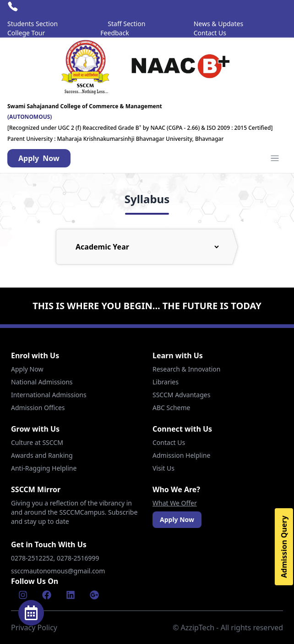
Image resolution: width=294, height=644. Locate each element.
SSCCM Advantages (181, 395)
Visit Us (163, 468)
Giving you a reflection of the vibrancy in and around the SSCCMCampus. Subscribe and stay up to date (74, 512)
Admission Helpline (181, 455)
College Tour (26, 33)
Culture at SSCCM (37, 442)
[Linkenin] (71, 595)
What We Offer (175, 503)
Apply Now (27, 369)
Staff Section (126, 24)
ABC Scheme (171, 408)
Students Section (33, 24)
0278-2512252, (34, 558)
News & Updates (218, 24)
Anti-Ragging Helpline (44, 468)
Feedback (114, 33)
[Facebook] (47, 595)
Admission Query (284, 547)
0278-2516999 (79, 558)
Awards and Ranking (42, 455)
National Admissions (42, 382)
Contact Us (210, 33)
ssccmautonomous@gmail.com (58, 571)
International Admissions (49, 395)
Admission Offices (38, 408)
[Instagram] (23, 595)
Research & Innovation (186, 369)
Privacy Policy (34, 627)
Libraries (166, 382)
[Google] (94, 595)
